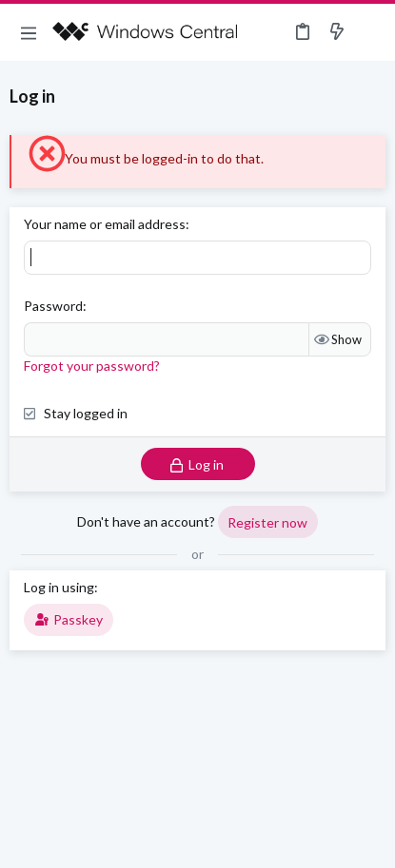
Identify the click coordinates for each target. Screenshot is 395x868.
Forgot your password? (92, 366)
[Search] (369, 32)
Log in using (59, 587)
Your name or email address (105, 224)
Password (53, 306)
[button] (29, 32)
